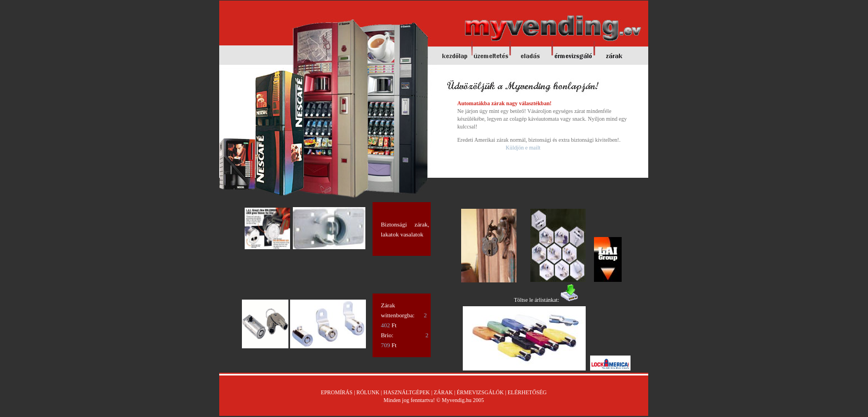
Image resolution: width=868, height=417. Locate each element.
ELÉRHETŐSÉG (527, 392)
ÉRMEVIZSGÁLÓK (480, 392)
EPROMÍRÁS (337, 392)
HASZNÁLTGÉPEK (406, 392)
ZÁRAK (443, 392)
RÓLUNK (368, 392)
